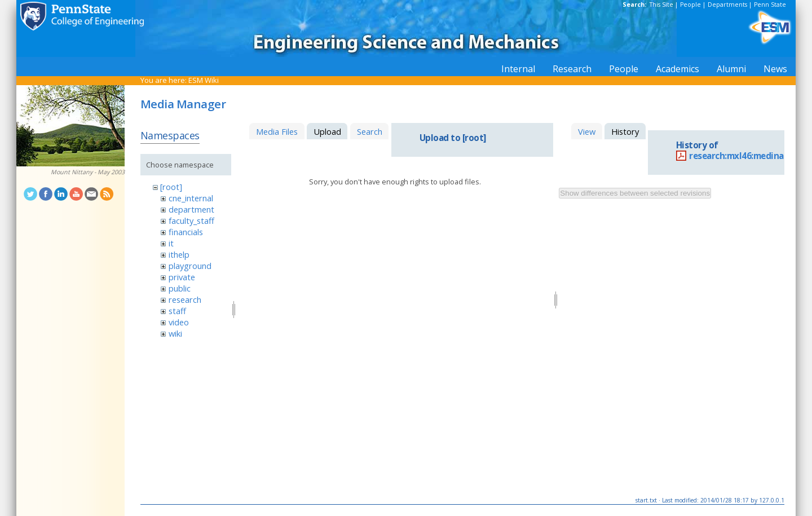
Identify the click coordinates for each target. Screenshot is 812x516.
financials (186, 232)
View (587, 131)
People (690, 5)
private (182, 277)
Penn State (770, 5)
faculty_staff (191, 220)
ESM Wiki (204, 80)
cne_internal (191, 198)
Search (370, 131)
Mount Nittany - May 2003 (88, 172)
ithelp (179, 254)
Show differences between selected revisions (635, 193)
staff (177, 311)
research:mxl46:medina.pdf (745, 156)
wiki (175, 333)
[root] (171, 187)
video (179, 322)
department (191, 209)
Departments (727, 5)
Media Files (277, 131)
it (171, 243)
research (185, 299)
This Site (661, 5)
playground (190, 266)
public (180, 288)
